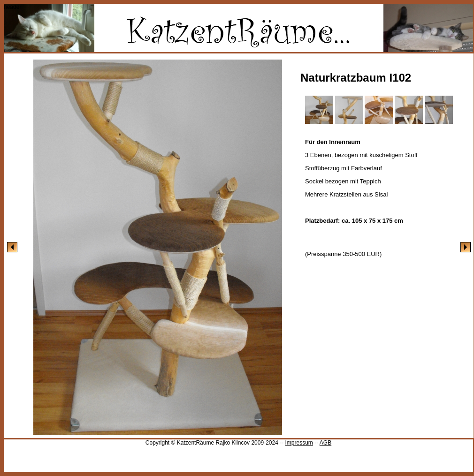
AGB (325, 443)
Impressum (299, 443)
